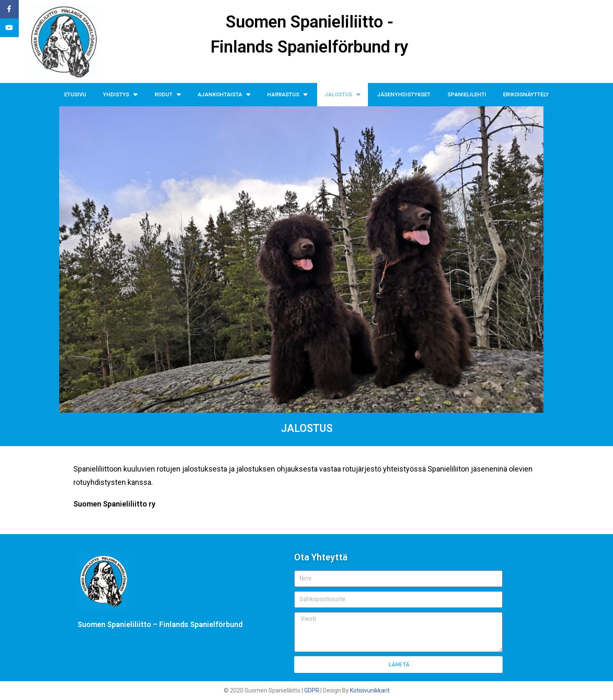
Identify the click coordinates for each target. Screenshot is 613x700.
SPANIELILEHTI (467, 94)
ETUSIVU (75, 94)
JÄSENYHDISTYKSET (404, 94)
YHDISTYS (120, 94)
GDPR (312, 690)
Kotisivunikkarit (370, 690)
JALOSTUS (343, 94)
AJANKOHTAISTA (224, 94)
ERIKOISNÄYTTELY (526, 94)
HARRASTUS (287, 94)
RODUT (168, 94)
